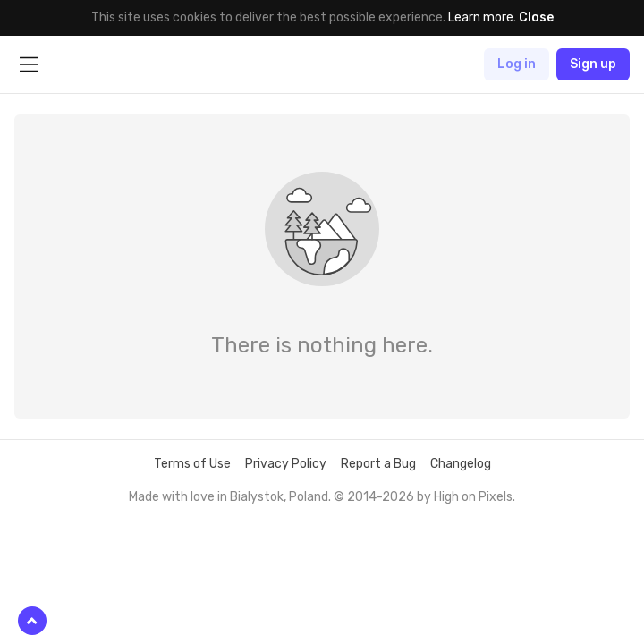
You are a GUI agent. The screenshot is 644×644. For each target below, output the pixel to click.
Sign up (593, 64)
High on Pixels (473, 497)
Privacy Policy (286, 464)
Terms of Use (192, 464)
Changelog (461, 464)
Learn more (481, 17)
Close (536, 17)
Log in (517, 64)
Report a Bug (378, 464)
